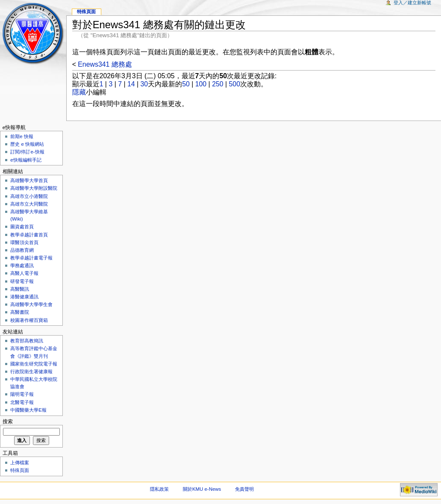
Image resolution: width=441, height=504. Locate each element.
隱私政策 (159, 489)
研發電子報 (22, 281)
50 (186, 84)
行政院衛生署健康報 (31, 371)
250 (218, 84)
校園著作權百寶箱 (29, 320)
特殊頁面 (86, 12)
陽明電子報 (22, 394)
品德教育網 (22, 250)
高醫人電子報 (24, 273)
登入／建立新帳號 (412, 3)
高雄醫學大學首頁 (29, 180)
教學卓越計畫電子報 (31, 258)
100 (201, 84)
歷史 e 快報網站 (29, 144)
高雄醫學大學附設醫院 (34, 188)
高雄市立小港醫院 (29, 196)
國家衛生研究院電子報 (34, 364)
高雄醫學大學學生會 (31, 304)
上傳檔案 (20, 463)
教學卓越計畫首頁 (29, 235)
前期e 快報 (22, 136)
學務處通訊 (22, 265)
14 (131, 84)
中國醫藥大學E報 (28, 410)
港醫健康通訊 (24, 297)
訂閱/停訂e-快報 (27, 152)
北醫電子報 (22, 402)
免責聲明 (244, 489)
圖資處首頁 (22, 227)
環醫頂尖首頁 (24, 242)
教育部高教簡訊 (27, 341)
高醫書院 (20, 312)
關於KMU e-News (202, 489)
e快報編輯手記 (26, 160)
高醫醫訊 (20, 289)
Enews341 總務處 (105, 64)
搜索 (8, 421)
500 (235, 84)
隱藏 (79, 92)
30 (144, 84)
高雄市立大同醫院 (29, 204)
